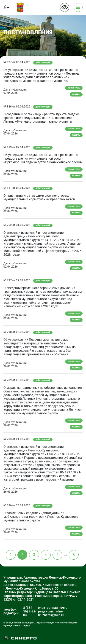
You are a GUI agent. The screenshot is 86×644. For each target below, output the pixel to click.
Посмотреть (74, 88)
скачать (76, 94)
